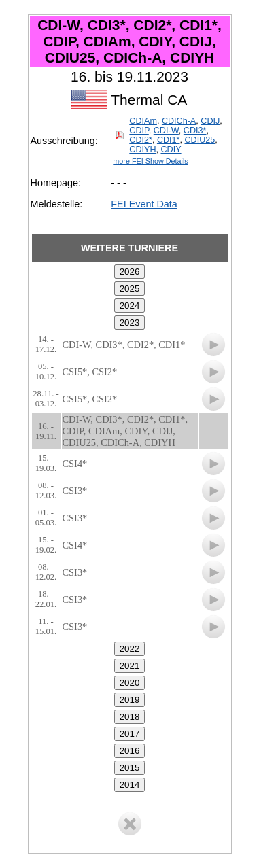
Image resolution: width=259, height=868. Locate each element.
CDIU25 (200, 140)
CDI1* (169, 140)
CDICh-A (179, 121)
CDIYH (142, 150)
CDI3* (195, 131)
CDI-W (166, 131)
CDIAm (143, 121)
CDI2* (141, 140)
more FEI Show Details (150, 161)
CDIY (171, 150)
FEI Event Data (144, 204)
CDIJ (210, 121)
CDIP (139, 131)
